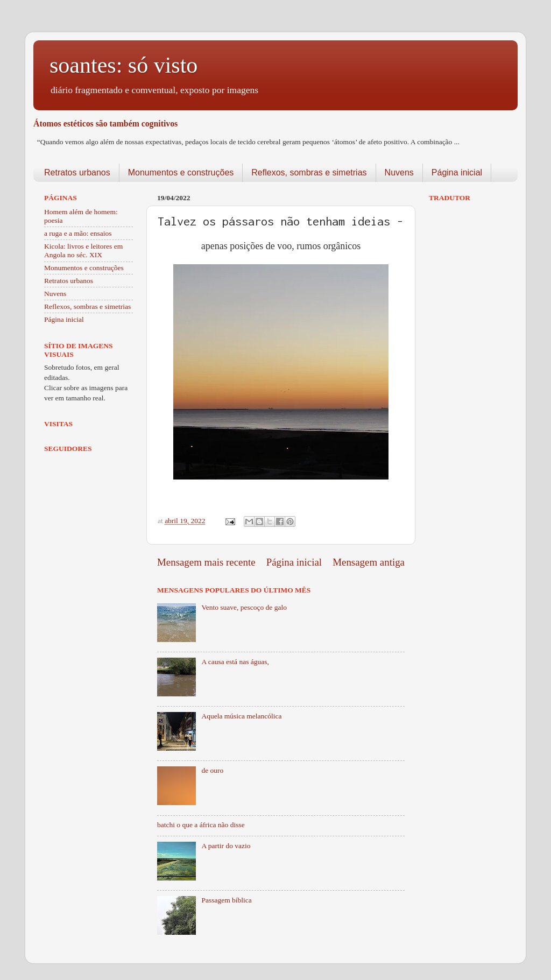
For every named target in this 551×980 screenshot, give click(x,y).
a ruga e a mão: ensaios (78, 233)
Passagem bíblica (226, 900)
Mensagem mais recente (206, 562)
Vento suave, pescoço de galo (244, 607)
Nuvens (399, 172)
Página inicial (457, 172)
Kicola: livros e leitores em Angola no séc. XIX (83, 251)
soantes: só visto (123, 65)
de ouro (212, 770)
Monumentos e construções (181, 172)
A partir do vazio (226, 846)
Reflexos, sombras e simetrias (309, 172)
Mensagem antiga (369, 562)
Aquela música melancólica (241, 716)
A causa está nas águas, (235, 662)
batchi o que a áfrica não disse (201, 825)
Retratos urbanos (77, 172)
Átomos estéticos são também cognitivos (105, 124)
